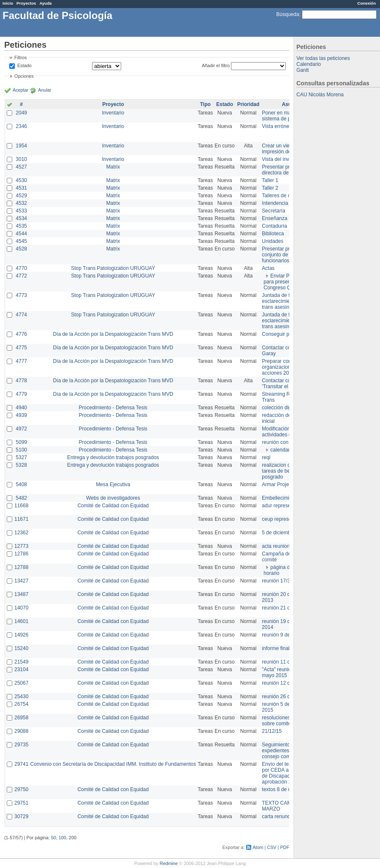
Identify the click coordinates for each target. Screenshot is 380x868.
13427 (21, 581)
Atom (258, 847)
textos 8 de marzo (282, 789)
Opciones (24, 76)
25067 (21, 683)
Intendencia (275, 203)
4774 (21, 315)
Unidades (273, 241)
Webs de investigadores (113, 498)
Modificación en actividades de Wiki (284, 432)
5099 (21, 442)
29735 (21, 745)
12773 (21, 546)
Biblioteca (273, 234)
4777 (21, 361)
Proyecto (113, 104)
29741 (21, 764)
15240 (21, 648)
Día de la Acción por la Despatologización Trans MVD (113, 334)
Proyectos (26, 3)
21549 (21, 662)
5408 (21, 484)
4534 (21, 218)
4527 (21, 167)
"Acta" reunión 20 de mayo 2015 (285, 672)
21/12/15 (272, 731)
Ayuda (45, 3)
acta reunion (276, 546)
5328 (21, 465)
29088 (21, 731)
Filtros (20, 57)
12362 (21, 533)
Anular (45, 90)
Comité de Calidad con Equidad (113, 506)
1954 (21, 146)
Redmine (169, 863)
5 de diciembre (278, 533)
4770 (21, 268)
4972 (21, 429)
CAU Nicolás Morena (320, 95)
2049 (21, 113)
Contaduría (274, 226)
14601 (21, 621)
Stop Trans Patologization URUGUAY (113, 268)
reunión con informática (288, 442)
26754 (21, 704)
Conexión (366, 3)
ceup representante (284, 519)
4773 (21, 295)
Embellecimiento (280, 498)
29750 (21, 789)
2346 (21, 126)
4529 (21, 196)
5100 (21, 450)
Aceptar (20, 90)
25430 (21, 697)
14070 (21, 608)
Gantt (303, 70)
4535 (21, 226)
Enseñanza (274, 218)
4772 (21, 276)
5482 (21, 498)
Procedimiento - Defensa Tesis (113, 408)
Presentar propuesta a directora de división (287, 170)
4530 (21, 180)
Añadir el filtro (216, 65)
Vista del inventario (283, 159)
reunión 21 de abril (283, 608)
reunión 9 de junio (282, 635)
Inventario (113, 113)
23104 (21, 669)
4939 (21, 415)
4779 (21, 394)
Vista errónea (277, 126)
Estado (24, 65)
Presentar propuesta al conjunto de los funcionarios (287, 255)
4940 (21, 408)
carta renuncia (278, 816)
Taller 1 (270, 180)
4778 (21, 381)
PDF (285, 847)
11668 (21, 506)
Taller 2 (270, 188)
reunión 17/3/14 (279, 581)
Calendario (309, 64)
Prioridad (248, 104)
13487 (21, 594)
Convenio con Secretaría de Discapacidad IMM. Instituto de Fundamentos (113, 764)
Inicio (8, 3)
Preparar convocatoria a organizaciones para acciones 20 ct (289, 367)
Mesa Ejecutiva (113, 484)
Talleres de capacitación (289, 196)
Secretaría (273, 211)
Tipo (205, 104)
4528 (21, 249)
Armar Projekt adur (283, 484)
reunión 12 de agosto (286, 683)
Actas (268, 268)
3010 (21, 159)
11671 (21, 519)
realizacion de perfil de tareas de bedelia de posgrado (287, 471)
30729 (21, 816)
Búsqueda (288, 14)
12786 (21, 554)
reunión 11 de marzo (285, 662)
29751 (21, 803)
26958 (21, 718)
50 (54, 838)
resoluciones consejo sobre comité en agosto (288, 721)
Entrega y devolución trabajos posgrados (113, 457)
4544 (21, 234)
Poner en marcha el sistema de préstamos (286, 116)
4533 (21, 211)
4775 (21, 348)
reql (266, 457)
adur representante (283, 506)
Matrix (113, 167)
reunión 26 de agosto (286, 697)
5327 (21, 457)
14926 (21, 635)
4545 (21, 241)
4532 (21, 203)
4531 (21, 188)
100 (62, 838)
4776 (21, 334)
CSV (271, 847)
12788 (21, 567)
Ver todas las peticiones (323, 58)
